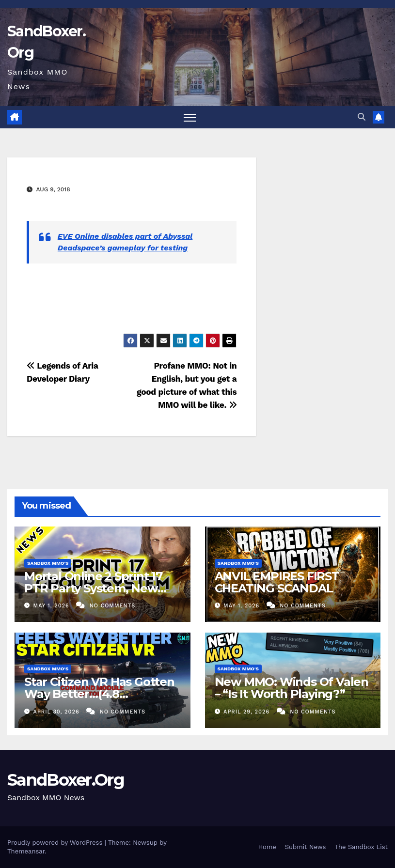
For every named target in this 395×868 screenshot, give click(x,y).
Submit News (306, 847)
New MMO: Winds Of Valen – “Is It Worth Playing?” (292, 688)
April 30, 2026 (58, 712)
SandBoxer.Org (66, 780)
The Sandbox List (361, 847)
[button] (362, 117)
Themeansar (26, 851)
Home (267, 847)
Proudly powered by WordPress (56, 843)
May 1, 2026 (53, 606)
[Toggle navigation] (190, 117)
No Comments (112, 606)
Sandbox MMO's (48, 563)
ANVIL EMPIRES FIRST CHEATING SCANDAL (277, 582)
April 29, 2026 (248, 712)
